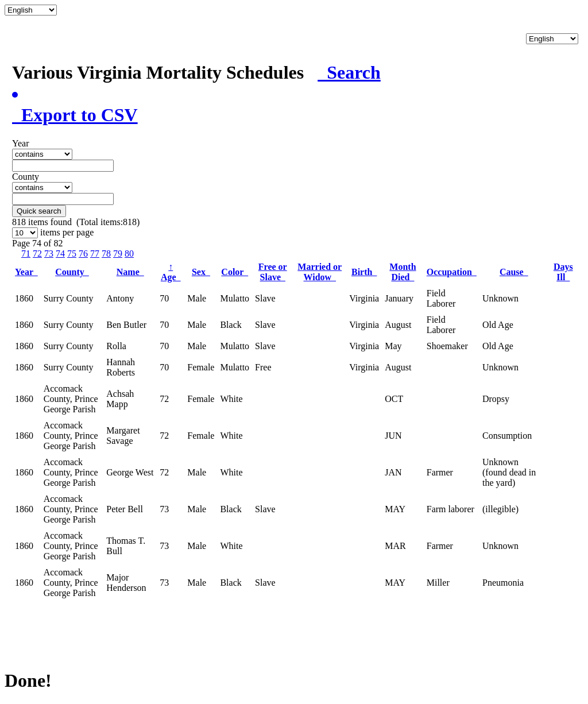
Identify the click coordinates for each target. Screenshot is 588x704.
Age (171, 272)
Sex (201, 272)
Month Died (403, 272)
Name (130, 272)
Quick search (39, 211)
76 (83, 254)
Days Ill (563, 272)
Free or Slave (273, 272)
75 (72, 254)
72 (37, 254)
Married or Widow (320, 272)
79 (118, 254)
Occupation (452, 272)
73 (49, 254)
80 (129, 254)
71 (26, 254)
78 (106, 254)
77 (95, 254)
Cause (514, 272)
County (72, 272)
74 (60, 254)
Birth (364, 272)
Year (26, 272)
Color (235, 272)
